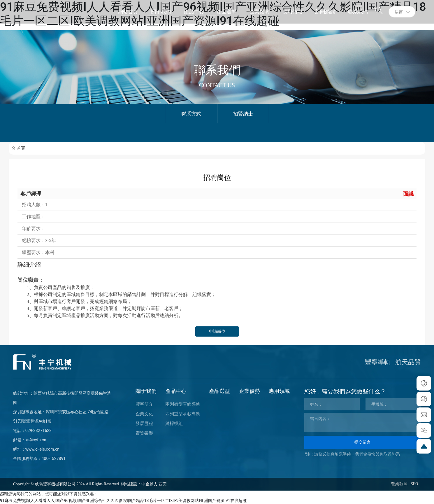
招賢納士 (243, 114)
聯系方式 (191, 114)
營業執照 (399, 484)
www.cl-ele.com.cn (42, 449)
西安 (163, 484)
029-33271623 (38, 430)
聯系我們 (217, 70)
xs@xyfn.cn (36, 440)
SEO (414, 484)
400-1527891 (54, 459)
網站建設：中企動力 (139, 484)
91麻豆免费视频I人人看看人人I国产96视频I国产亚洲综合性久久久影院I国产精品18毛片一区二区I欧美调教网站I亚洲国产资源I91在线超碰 (123, 501)
